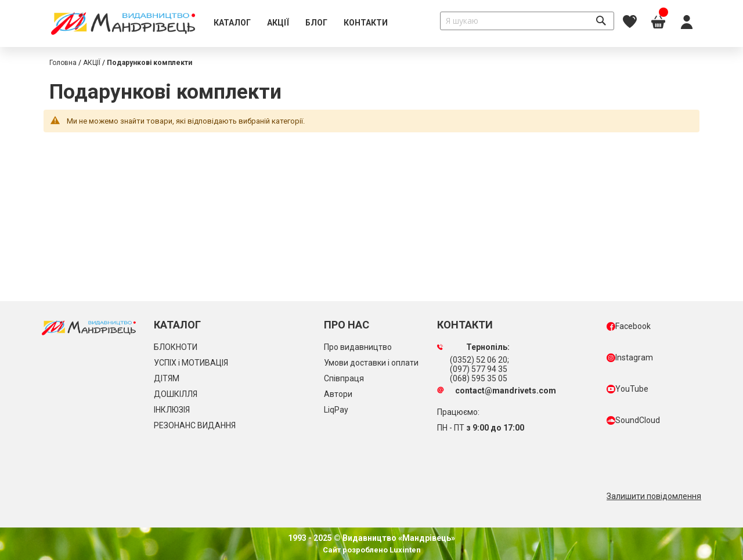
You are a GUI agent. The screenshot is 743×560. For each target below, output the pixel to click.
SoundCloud (633, 420)
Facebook (629, 326)
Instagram (630, 357)
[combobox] (527, 21)
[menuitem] (232, 23)
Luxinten (404, 550)
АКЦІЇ (92, 63)
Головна (63, 63)
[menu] (301, 23)
